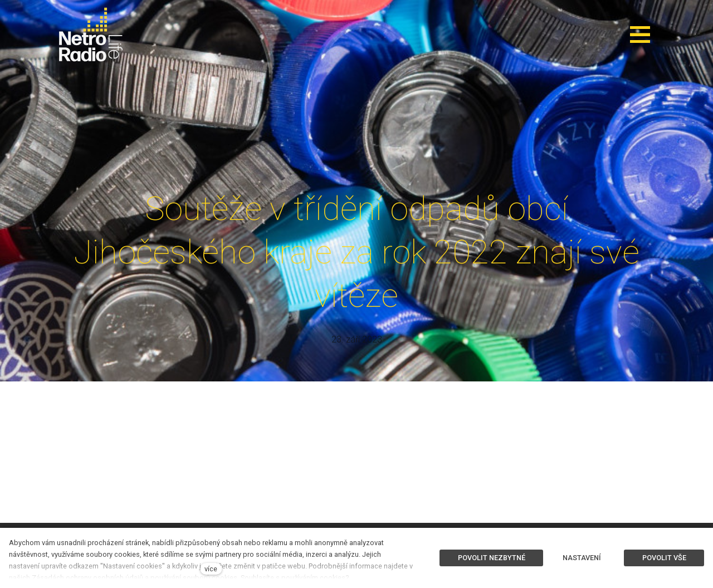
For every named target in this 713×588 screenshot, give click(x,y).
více (211, 569)
